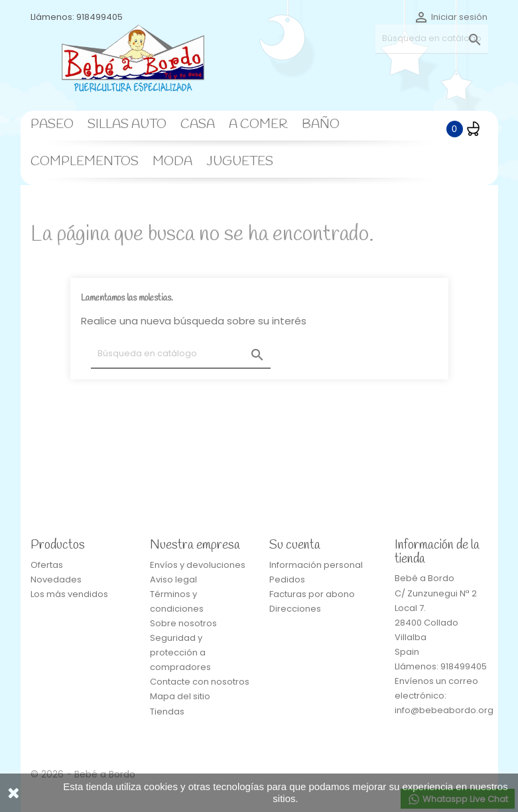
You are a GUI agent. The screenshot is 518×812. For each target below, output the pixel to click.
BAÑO (321, 125)
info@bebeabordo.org (444, 710)
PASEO (52, 125)
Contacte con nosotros (200, 682)
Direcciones (295, 609)
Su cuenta (295, 545)
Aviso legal (173, 579)
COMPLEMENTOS (85, 162)
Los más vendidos (69, 594)
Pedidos (287, 579)
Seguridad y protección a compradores (180, 652)
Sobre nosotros (183, 623)
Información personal (316, 565)
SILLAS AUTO (127, 125)
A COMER (258, 125)
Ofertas (47, 565)
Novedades (56, 579)
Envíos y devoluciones (198, 565)
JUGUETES (240, 162)
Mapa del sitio (180, 696)
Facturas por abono (312, 594)
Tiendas (167, 711)
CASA (198, 125)
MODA (172, 162)
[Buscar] (432, 39)
